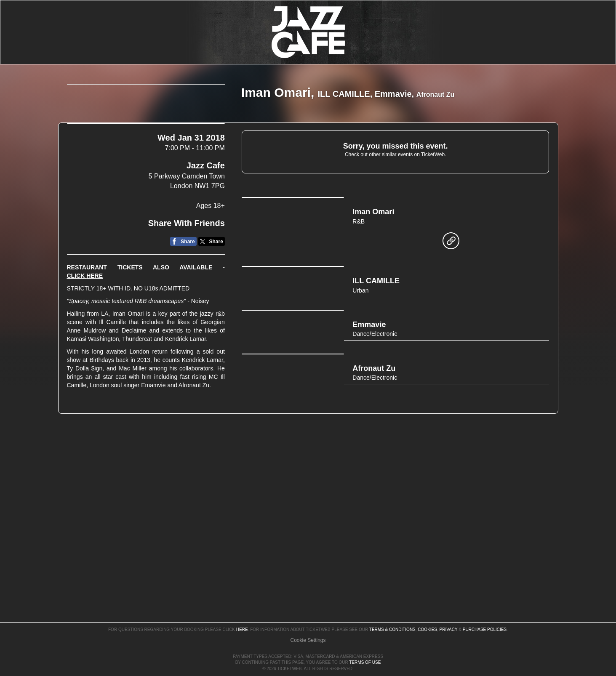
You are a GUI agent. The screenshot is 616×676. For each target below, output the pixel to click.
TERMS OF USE (365, 662)
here (242, 605)
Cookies (427, 605)
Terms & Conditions (392, 605)
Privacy (449, 605)
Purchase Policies (485, 605)
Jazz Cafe (206, 242)
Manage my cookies (308, 616)
